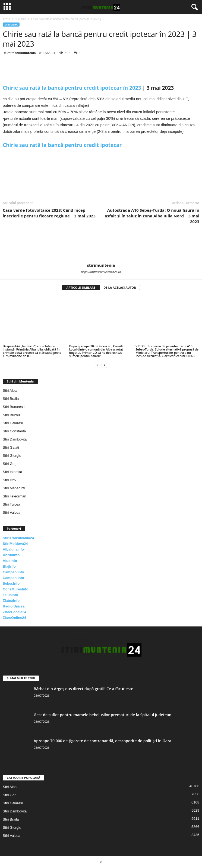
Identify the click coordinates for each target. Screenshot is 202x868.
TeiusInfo (10, 595)
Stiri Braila (11, 399)
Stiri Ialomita (12, 472)
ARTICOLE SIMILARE (81, 287)
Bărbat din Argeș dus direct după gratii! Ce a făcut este (83, 689)
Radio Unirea (14, 606)
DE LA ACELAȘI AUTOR (120, 287)
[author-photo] (101, 247)
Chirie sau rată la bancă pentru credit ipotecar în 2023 (72, 88)
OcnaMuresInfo (16, 589)
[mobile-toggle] (7, 7)
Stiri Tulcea (11, 504)
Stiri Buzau (11, 415)
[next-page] (104, 365)
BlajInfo (9, 566)
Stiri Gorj (10, 464)
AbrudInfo (11, 555)
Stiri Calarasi (13, 423)
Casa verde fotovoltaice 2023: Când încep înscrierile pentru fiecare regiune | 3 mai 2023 (49, 213)
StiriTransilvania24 (18, 538)
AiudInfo (10, 561)
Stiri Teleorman (14, 496)
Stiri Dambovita (15, 439)
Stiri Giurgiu (12, 456)
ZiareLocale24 (15, 612)
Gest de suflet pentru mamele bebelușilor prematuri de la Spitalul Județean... (104, 715)
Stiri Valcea (12, 512)
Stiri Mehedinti (14, 488)
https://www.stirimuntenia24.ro (101, 272)
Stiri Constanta (14, 431)
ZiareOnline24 (14, 618)
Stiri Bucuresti (14, 407)
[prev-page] (98, 365)
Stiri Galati (11, 447)
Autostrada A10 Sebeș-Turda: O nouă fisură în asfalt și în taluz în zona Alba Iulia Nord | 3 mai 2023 (152, 216)
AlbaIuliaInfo (13, 549)
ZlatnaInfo (11, 601)
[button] (194, 7)
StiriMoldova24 (15, 544)
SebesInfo (11, 584)
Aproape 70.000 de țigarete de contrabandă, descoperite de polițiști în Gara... (104, 741)
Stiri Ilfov (10, 480)
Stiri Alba (20, 19)
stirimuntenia (26, 53)
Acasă (6, 19)
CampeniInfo (13, 572)
